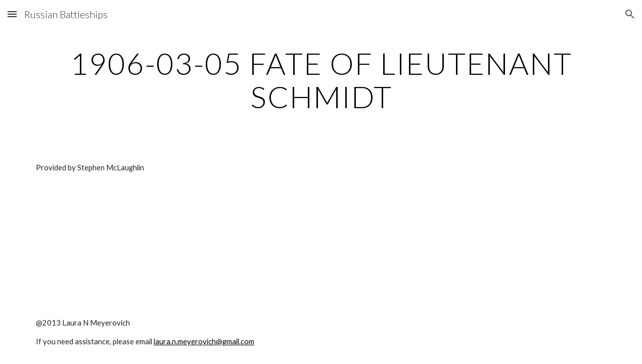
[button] (12, 14)
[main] (321, 80)
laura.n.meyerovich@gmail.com (204, 342)
